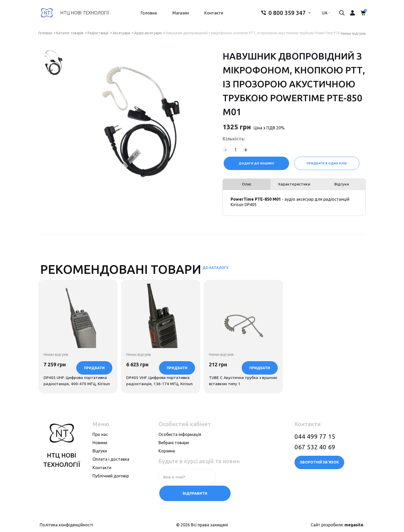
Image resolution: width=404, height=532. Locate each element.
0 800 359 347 (280, 14)
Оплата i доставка (111, 475)
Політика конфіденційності (66, 522)
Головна (147, 14)
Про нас (100, 450)
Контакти (212, 14)
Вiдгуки (100, 466)
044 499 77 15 (315, 452)
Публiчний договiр (111, 491)
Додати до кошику (256, 163)
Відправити (242, 492)
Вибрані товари (174, 458)
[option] (54, 62)
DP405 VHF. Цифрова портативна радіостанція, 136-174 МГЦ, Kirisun (159, 366)
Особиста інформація (180, 450)
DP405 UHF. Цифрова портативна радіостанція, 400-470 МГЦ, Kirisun (76, 366)
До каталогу (216, 271)
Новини (100, 458)
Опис (246, 186)
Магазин (179, 14)
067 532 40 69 (315, 462)
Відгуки (342, 186)
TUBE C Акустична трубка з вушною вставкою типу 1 (238, 362)
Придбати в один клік (327, 163)
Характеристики (294, 186)
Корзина (167, 466)
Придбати (94, 397)
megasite (354, 522)
